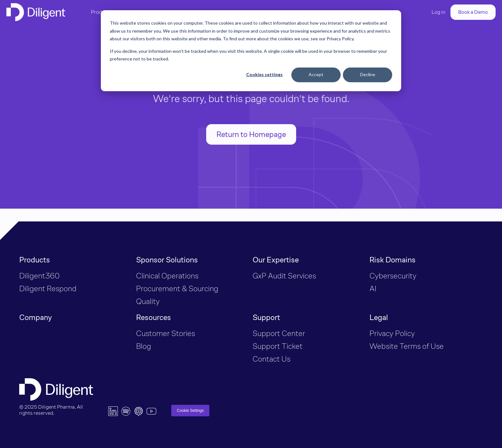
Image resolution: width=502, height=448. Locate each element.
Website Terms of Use (407, 346)
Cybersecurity (393, 276)
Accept (316, 74)
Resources (154, 317)
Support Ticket (278, 346)
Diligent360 (39, 276)
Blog (144, 346)
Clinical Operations (167, 276)
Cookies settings (264, 74)
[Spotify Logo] (126, 411)
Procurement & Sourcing (178, 288)
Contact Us (271, 359)
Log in (438, 12)
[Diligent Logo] (36, 12)
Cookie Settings (190, 411)
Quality (149, 301)
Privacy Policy (392, 333)
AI (373, 288)
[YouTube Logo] (151, 411)
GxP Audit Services (284, 276)
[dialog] (251, 51)
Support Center (279, 333)
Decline (368, 74)
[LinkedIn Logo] (113, 411)
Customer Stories (166, 333)
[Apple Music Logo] (139, 411)
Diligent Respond (48, 288)
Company (36, 317)
